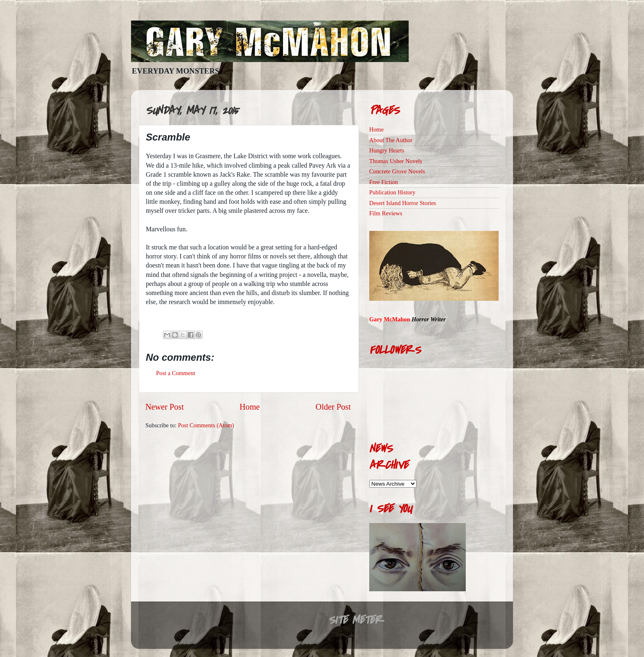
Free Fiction (384, 182)
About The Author (391, 140)
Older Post (333, 407)
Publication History (392, 192)
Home (250, 407)
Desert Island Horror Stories (403, 203)
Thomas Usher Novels (396, 161)
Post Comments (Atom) (206, 425)
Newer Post (165, 407)
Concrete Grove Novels (397, 171)
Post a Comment (176, 373)
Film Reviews (386, 213)
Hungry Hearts (387, 150)
